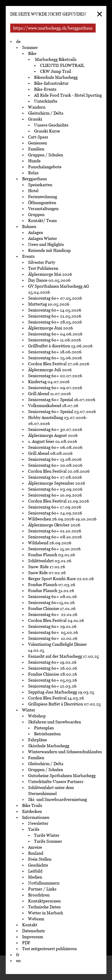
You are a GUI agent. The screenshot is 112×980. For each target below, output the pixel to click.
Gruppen (36, 215)
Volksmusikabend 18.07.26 (53, 406)
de (18, 41)
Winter (29, 710)
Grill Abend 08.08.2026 (50, 453)
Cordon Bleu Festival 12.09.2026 (59, 501)
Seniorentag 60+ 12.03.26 (53, 686)
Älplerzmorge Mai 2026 (50, 274)
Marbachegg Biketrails (55, 59)
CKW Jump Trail (56, 71)
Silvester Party (42, 262)
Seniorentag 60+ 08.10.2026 (55, 537)
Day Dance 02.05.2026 (49, 280)
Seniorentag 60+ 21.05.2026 (55, 316)
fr (18, 955)
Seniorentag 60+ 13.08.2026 (55, 459)
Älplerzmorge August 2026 (53, 435)
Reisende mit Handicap (49, 250)
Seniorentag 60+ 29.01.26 (53, 626)
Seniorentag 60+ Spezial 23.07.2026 (62, 412)
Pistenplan (44, 728)
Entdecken (32, 811)
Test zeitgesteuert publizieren (49, 949)
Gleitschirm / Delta (46, 113)
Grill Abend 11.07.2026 (49, 394)
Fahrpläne (37, 740)
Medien (35, 877)
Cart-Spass (38, 137)
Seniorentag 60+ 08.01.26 (52, 597)
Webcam (36, 919)
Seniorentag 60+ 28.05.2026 (55, 322)
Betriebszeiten (47, 734)
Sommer (30, 47)
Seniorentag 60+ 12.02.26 (54, 638)
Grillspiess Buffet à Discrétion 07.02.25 (64, 704)
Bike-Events (45, 89)
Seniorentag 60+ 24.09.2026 (55, 513)
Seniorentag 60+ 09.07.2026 (55, 388)
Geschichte (38, 865)
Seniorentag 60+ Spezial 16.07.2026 (62, 400)
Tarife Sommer (48, 841)
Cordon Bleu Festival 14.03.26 (56, 698)
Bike (32, 53)
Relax (33, 173)
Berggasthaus (34, 179)
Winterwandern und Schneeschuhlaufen (65, 752)
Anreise (35, 847)
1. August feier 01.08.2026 (53, 441)
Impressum (33, 937)
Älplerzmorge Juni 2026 (50, 328)
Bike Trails (32, 805)
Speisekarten (40, 185)
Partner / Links (42, 889)
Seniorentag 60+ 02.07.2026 (55, 376)
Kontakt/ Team (42, 221)
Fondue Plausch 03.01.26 (52, 555)
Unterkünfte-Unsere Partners (56, 782)
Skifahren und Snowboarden (55, 722)
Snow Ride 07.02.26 (47, 573)
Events (28, 256)
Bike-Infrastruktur (51, 83)
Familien (36, 149)
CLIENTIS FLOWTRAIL (62, 65)
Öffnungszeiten (42, 203)
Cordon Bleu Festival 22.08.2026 (59, 471)
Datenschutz (33, 931)
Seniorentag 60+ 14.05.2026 (55, 310)
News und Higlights (46, 244)
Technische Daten (44, 907)
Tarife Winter (47, 835)
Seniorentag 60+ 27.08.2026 (55, 477)
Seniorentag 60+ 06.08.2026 (55, 447)
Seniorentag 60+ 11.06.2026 (55, 340)
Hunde (34, 161)
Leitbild (35, 871)
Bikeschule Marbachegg (56, 77)
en (18, 961)
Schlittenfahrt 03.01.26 (50, 561)
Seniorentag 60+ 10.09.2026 (55, 495)
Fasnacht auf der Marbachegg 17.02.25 (63, 656)
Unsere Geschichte (51, 125)
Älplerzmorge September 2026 (57, 483)
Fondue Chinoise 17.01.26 (52, 608)
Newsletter (38, 823)
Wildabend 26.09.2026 (50, 543)
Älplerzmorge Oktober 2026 (54, 525)
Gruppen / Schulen (46, 155)
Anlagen (36, 232)
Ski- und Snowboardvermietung (57, 799)
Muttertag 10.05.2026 (49, 304)
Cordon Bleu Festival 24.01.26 (56, 620)
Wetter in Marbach (46, 913)
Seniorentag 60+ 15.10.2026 (54, 549)
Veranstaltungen (43, 209)
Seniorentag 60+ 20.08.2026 (55, 465)
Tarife (34, 829)
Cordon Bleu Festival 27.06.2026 (59, 364)
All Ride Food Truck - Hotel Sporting (68, 95)
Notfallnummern (44, 883)
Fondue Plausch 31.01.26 (51, 591)
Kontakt (30, 925)
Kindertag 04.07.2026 (49, 382)
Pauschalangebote (45, 167)
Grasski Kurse (47, 131)
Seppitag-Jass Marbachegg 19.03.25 (61, 692)
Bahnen (29, 226)
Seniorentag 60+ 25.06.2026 (55, 358)
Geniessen (37, 143)
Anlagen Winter (43, 238)
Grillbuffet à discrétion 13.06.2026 (60, 346)
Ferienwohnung (43, 197)
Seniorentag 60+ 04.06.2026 (55, 334)
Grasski (35, 119)
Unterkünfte (46, 101)
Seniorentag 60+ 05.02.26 (54, 632)
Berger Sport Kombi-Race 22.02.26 (61, 579)
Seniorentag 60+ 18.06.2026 (55, 352)
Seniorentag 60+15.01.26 (51, 603)
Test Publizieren (43, 268)
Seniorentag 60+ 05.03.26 (54, 680)
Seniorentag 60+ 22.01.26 (53, 614)
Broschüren (39, 895)
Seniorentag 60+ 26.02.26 (53, 668)
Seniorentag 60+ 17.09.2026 (55, 507)
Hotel (33, 191)
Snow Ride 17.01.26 (47, 567)
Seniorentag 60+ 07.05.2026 (55, 298)
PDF (26, 943)
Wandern (37, 107)
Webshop (37, 716)
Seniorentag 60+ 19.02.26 (54, 662)
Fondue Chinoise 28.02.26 (53, 674)
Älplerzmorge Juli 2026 (50, 370)
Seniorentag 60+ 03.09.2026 (55, 489)
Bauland (36, 853)
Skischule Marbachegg (49, 746)
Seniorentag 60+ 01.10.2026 (55, 531)
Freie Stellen (40, 859)
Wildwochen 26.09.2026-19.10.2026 (62, 519)
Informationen (36, 817)
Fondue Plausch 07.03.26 (52, 585)
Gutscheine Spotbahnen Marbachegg (62, 776)
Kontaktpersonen (44, 901)
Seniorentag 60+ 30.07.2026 (55, 429)
